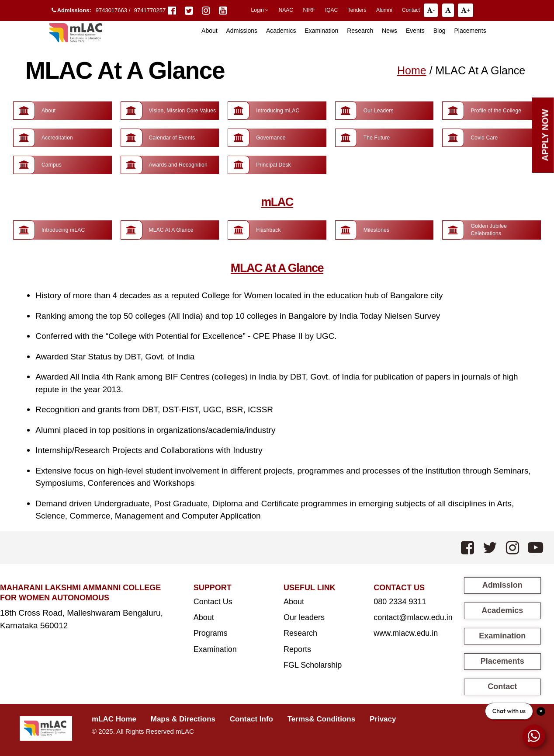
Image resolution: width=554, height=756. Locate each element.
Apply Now (545, 135)
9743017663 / (114, 10)
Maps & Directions (183, 719)
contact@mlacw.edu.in (413, 617)
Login (260, 10)
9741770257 (150, 10)
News (390, 31)
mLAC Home (114, 719)
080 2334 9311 (400, 602)
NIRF (309, 10)
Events (415, 31)
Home (412, 70)
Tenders (357, 10)
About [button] (209, 31)
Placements (470, 31)
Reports (297, 649)
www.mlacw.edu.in (406, 633)
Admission (502, 585)
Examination (321, 31)
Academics (281, 31)
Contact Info (251, 719)
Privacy (383, 719)
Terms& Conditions (322, 719)
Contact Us (213, 602)
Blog (440, 31)
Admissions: (71, 10)
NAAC (286, 10)
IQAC (331, 10)
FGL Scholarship (313, 665)
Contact (411, 10)
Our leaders (304, 617)
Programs (211, 633)
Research (360, 31)
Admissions (242, 31)
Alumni (384, 10)
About (204, 617)
